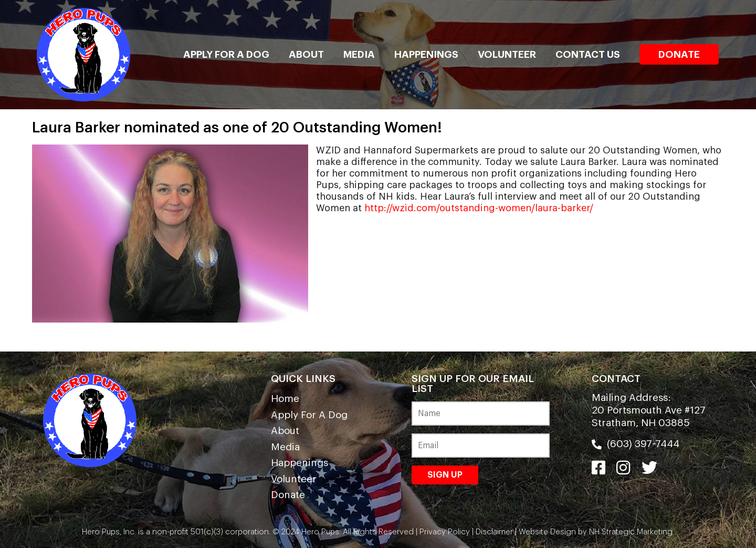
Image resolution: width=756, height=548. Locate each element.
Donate (679, 54)
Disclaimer (494, 532)
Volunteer (507, 54)
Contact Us (588, 54)
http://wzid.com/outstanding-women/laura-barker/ (479, 208)
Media (359, 54)
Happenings (426, 54)
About (306, 54)
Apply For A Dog (226, 54)
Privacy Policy (445, 532)
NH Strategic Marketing (630, 532)
